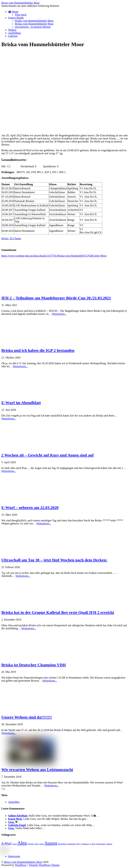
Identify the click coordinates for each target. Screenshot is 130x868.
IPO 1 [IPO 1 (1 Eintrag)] (79, 844)
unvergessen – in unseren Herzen (33, 27)
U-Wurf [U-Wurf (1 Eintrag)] (93, 844)
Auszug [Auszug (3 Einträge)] (51, 843)
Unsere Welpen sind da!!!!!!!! (27, 717)
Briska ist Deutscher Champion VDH (34, 665)
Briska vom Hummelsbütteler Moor (34, 24)
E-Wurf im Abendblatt (21, 403)
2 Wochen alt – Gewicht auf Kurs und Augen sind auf (47, 455)
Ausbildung (14, 33)
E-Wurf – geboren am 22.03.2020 (30, 508)
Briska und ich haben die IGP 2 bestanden (38, 350)
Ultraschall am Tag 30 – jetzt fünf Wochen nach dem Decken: (54, 560)
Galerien (13, 36)
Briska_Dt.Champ (11, 238)
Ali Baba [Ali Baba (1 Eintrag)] (31, 844)
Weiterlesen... (59, 314)
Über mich (21, 15)
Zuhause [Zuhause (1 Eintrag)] (109, 844)
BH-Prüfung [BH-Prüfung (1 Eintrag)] (62, 844)
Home (13, 12)
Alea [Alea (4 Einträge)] (22, 843)
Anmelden (14, 802)
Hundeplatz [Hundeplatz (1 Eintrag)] (72, 844)
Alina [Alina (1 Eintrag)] (37, 844)
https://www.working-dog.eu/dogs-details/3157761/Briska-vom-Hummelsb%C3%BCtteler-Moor (54, 256)
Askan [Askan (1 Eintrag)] (41, 844)
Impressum (14, 856)
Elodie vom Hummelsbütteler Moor (34, 21)
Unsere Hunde (16, 18)
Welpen (12, 30)
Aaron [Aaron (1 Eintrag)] (14, 844)
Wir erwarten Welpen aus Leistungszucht (37, 770)
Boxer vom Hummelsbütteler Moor (23, 862)
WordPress (21, 865)
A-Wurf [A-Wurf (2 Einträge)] (6, 843)
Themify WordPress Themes (44, 865)
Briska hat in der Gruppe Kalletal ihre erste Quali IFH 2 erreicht (58, 612)
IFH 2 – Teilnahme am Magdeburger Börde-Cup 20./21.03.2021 (56, 298)
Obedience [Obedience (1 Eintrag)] (85, 844)
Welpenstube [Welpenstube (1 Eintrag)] (101, 844)
